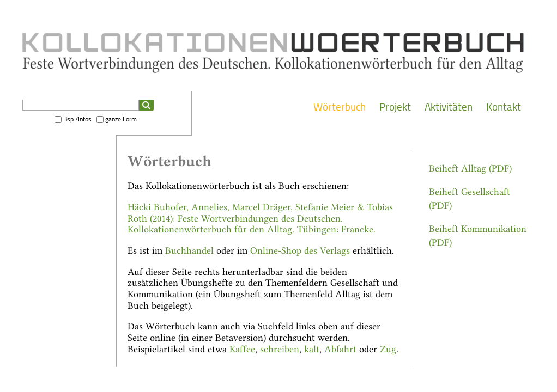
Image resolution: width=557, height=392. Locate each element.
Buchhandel (189, 250)
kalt (312, 348)
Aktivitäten (449, 107)
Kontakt (504, 107)
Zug (388, 348)
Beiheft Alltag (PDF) (470, 167)
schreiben (280, 348)
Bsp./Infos (77, 119)
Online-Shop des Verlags (300, 250)
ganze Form (121, 119)
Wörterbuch (340, 107)
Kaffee (242, 348)
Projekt (395, 107)
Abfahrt (340, 348)
